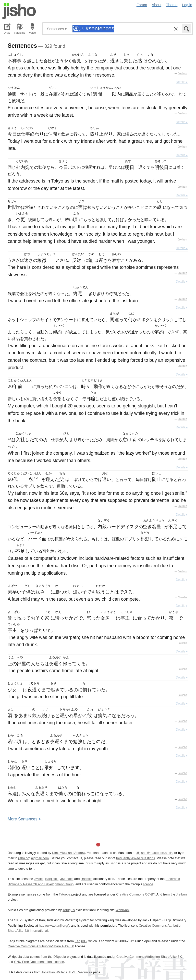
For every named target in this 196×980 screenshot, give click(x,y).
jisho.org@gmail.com (33, 858)
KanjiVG (81, 941)
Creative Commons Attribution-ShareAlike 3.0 (149, 957)
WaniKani (122, 910)
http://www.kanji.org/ (53, 925)
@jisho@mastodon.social (155, 853)
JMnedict (67, 879)
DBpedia (60, 957)
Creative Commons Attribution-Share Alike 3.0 (41, 946)
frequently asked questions (136, 858)
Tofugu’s (69, 910)
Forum (142, 5)
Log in (187, 5)
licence (148, 884)
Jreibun (182, 73)
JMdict (39, 879)
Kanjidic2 (52, 879)
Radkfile (87, 879)
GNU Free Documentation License (39, 962)
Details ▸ (182, 82)
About (157, 5)
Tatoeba (182, 597)
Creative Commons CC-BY (135, 894)
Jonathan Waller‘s (54, 972)
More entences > (24, 819)
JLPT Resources (80, 972)
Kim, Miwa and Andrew (69, 853)
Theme (172, 5)
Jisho (19, 11)
